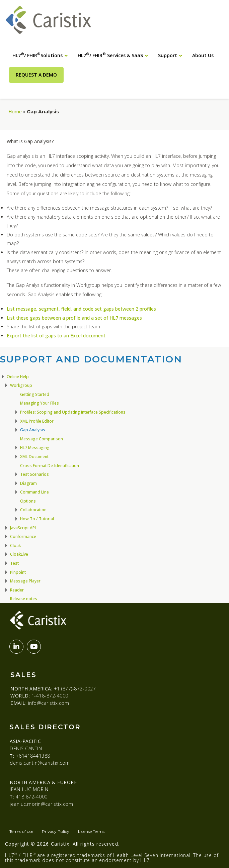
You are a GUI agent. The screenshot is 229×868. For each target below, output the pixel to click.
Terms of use (21, 831)
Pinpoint (18, 572)
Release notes (24, 599)
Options (28, 501)
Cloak (15, 546)
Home (15, 112)
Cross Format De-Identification (50, 466)
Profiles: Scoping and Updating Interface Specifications (73, 412)
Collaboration (33, 510)
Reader (17, 590)
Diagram (28, 483)
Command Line (34, 492)
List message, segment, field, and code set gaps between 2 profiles (81, 309)
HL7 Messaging (35, 448)
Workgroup (21, 385)
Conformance (23, 536)
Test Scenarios (34, 474)
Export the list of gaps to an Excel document (56, 336)
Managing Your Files (40, 403)
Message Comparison (42, 439)
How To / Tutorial (37, 519)
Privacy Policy (56, 831)
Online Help (18, 377)
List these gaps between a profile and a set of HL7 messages (74, 318)
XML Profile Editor (37, 421)
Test (14, 563)
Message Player (25, 581)
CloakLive (19, 554)
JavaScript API (23, 528)
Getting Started (35, 394)
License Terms (91, 831)
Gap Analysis (33, 430)
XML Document (34, 457)
